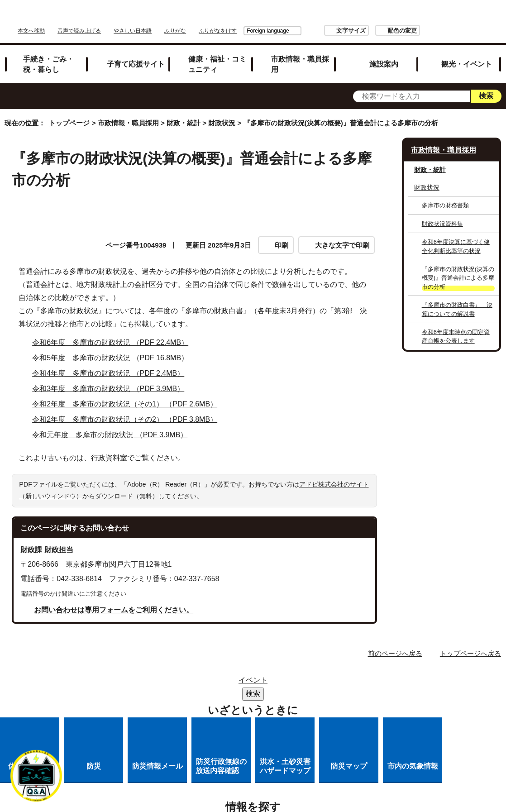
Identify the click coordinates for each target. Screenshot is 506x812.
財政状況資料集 (442, 213)
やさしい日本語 (246, 17)
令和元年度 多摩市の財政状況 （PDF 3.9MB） (114, 425)
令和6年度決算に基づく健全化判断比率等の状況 (456, 236)
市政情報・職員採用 (300, 54)
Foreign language (331, 17)
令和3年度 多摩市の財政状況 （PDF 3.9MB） (112, 379)
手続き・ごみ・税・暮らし (48, 54)
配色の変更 (465, 17)
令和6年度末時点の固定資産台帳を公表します (456, 326)
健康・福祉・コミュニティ (217, 54)
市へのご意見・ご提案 (261, 708)
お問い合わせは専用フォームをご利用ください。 (114, 599)
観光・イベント (467, 53)
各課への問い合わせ (324, 696)
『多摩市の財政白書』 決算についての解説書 (457, 299)
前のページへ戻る (395, 643)
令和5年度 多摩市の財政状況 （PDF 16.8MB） (114, 348)
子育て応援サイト (136, 53)
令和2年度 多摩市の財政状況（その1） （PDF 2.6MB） (129, 394)
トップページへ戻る (470, 643)
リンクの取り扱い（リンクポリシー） (261, 685)
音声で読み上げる (193, 17)
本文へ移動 (145, 17)
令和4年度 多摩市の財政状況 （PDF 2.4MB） (112, 363)
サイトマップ (203, 673)
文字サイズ (413, 17)
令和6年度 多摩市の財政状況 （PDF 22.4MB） (114, 332)
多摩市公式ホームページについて (220, 696)
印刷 (282, 235)
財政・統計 (184, 113)
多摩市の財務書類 (445, 195)
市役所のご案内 (315, 673)
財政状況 (222, 113)
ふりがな (289, 17)
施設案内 (384, 53)
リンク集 (258, 673)
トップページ (69, 113)
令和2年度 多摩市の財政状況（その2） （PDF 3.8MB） (129, 409)
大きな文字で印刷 (342, 235)
